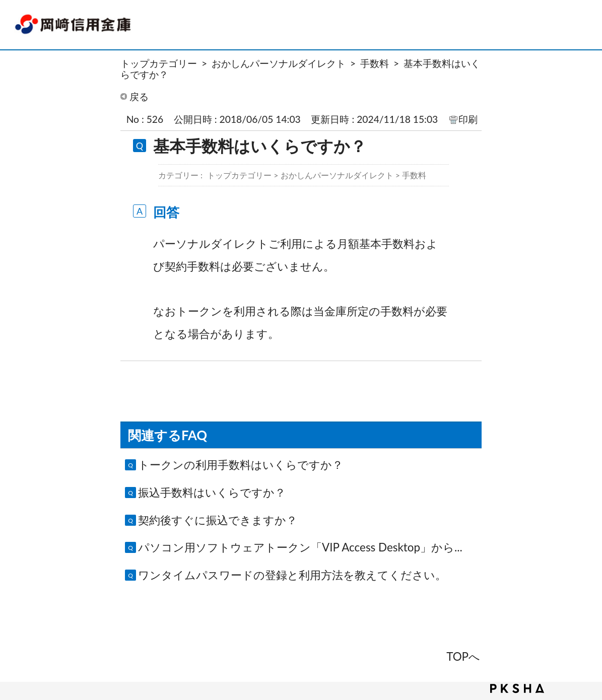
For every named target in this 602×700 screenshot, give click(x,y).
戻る (139, 96)
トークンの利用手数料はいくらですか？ (241, 465)
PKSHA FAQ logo (517, 688)
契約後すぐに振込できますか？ (218, 520)
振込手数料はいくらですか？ (212, 492)
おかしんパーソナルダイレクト (279, 63)
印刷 (468, 119)
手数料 (375, 63)
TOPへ (463, 656)
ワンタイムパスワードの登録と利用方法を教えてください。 (292, 575)
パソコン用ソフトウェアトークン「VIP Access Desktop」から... (300, 547)
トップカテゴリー (159, 63)
